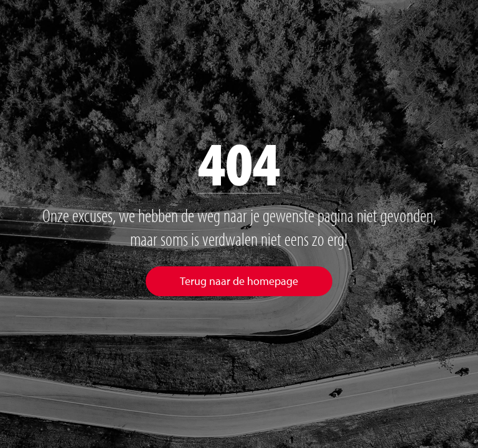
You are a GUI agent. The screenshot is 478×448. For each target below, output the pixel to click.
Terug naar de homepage (239, 281)
